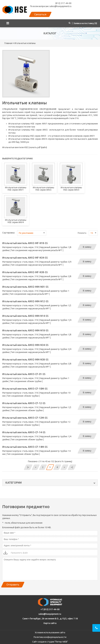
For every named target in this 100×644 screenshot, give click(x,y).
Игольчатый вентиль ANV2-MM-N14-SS (25, 316)
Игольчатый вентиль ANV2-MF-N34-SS (25, 258)
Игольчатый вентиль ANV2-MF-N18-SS (25, 243)
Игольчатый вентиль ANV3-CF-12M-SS (25, 418)
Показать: (82, 233)
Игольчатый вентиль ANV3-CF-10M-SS (25, 389)
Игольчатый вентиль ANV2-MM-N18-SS (25, 330)
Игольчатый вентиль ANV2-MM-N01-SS (25, 287)
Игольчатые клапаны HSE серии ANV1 (28, 124)
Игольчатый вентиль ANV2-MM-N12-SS (25, 301)
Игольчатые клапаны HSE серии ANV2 (28, 130)
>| (72, 467)
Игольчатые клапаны (25, 43)
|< (28, 467)
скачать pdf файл (38, 147)
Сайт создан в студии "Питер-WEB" (50, 642)
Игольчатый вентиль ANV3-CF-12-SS (24, 403)
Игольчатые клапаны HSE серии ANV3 (27, 136)
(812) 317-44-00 (63, 3)
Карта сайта (50, 623)
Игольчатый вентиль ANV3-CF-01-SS (24, 374)
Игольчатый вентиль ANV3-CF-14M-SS (25, 447)
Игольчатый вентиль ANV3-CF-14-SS (24, 432)
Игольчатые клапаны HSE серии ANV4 (28, 139)
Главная (8, 43)
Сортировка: (9, 233)
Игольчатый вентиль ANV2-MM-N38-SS (25, 360)
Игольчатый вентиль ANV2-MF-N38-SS (25, 272)
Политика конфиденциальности (50, 637)
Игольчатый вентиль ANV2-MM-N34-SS (25, 345)
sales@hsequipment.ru (50, 614)
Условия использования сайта (50, 633)
